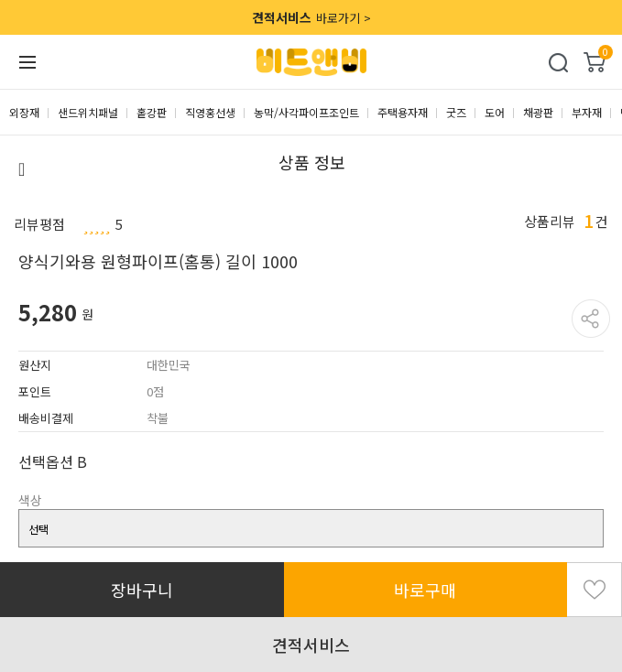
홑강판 (152, 112)
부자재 (587, 112)
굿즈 (456, 112)
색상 (30, 500)
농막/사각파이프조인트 (306, 112)
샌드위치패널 (88, 112)
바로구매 (425, 590)
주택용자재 (403, 112)
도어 (495, 112)
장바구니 (142, 590)
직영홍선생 (210, 112)
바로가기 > (311, 17)
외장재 (24, 112)
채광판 (538, 112)
